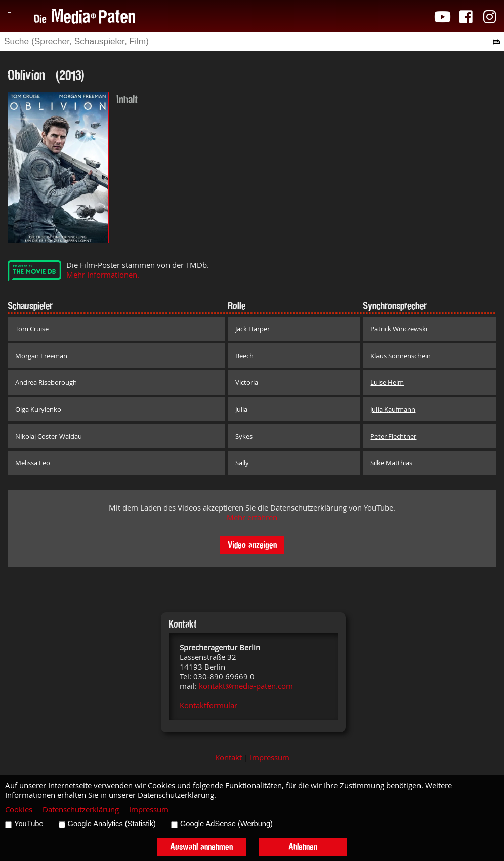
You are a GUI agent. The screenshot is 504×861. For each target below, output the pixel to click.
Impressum (270, 757)
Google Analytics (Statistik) (112, 824)
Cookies (19, 810)
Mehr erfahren (252, 517)
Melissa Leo (33, 463)
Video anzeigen (252, 545)
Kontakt (228, 757)
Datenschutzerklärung (81, 810)
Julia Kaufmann (393, 409)
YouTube (29, 824)
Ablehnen (303, 847)
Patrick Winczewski (399, 329)
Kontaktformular (208, 705)
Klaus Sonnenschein (401, 356)
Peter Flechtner (393, 436)
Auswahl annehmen (201, 847)
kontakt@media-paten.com (246, 686)
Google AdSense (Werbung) (226, 824)
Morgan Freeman (41, 356)
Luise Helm (387, 382)
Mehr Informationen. (103, 275)
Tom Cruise (32, 329)
